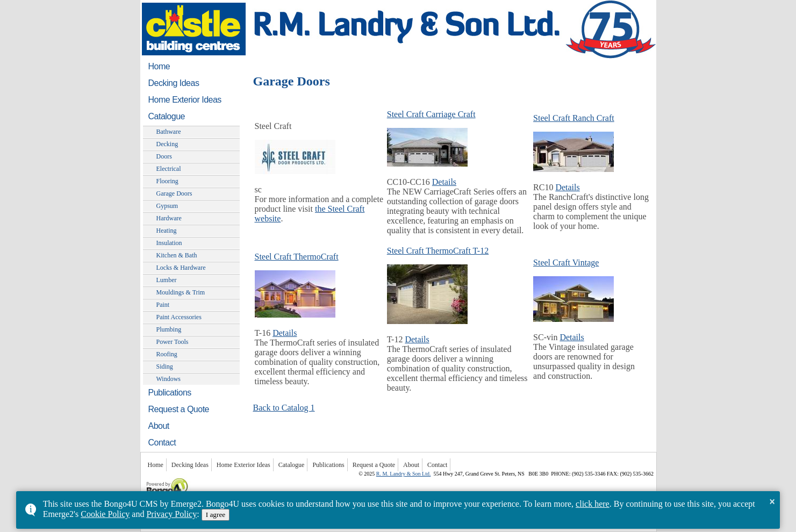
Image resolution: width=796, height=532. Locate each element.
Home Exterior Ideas (185, 100)
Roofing (167, 354)
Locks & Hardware (181, 268)
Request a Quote (179, 409)
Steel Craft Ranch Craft (574, 118)
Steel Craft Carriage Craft (431, 114)
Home (159, 66)
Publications (170, 393)
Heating (167, 231)
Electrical (169, 169)
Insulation (169, 243)
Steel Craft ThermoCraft (297, 257)
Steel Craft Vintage (566, 263)
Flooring (167, 181)
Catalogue (167, 116)
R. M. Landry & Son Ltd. (404, 474)
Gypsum (167, 206)
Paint (163, 305)
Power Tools (173, 342)
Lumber (167, 280)
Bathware (169, 132)
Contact (162, 443)
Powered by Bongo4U (146, 477)
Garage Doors (174, 193)
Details (444, 182)
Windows (169, 379)
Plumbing (169, 329)
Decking (167, 144)
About (159, 426)
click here (593, 504)
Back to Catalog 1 (284, 408)
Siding (165, 366)
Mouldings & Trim (181, 292)
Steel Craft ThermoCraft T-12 (438, 251)
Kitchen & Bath (177, 255)
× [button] (772, 501)
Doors (164, 156)
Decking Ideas (174, 83)
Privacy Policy (171, 514)
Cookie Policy (105, 514)
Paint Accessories (179, 317)
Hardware (169, 218)
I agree (216, 515)
